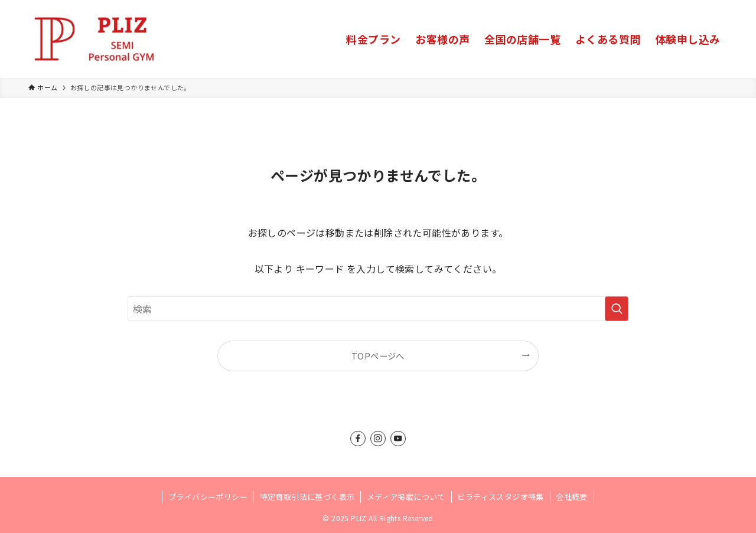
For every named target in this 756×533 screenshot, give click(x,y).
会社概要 (572, 497)
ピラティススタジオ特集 (500, 497)
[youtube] (398, 439)
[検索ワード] (378, 309)
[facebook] (358, 439)
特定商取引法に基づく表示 (307, 497)
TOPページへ (378, 356)
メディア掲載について (406, 497)
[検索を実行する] (617, 309)
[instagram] (378, 439)
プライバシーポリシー (208, 497)
